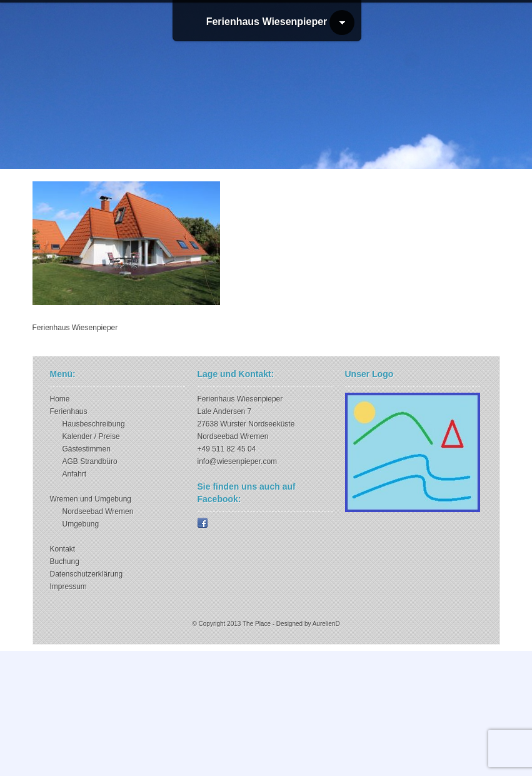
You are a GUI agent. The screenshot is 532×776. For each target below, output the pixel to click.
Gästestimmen (87, 449)
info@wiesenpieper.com (238, 461)
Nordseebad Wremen (98, 511)
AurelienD (326, 624)
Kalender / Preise (91, 436)
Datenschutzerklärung (87, 574)
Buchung (65, 562)
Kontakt (63, 549)
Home (60, 399)
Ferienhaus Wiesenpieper (267, 22)
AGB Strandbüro (90, 461)
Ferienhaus (69, 411)
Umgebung (81, 524)
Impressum (68, 587)
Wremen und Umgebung (91, 499)
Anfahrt (75, 474)
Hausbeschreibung (94, 424)
